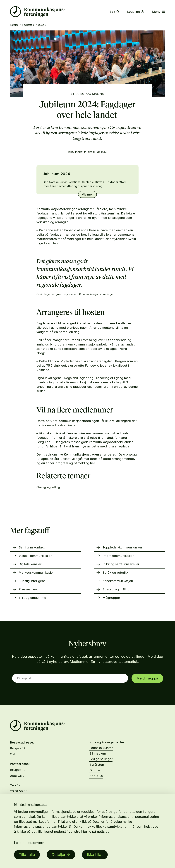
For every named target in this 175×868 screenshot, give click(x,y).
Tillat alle (27, 855)
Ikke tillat (95, 855)
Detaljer (59, 855)
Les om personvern (29, 843)
